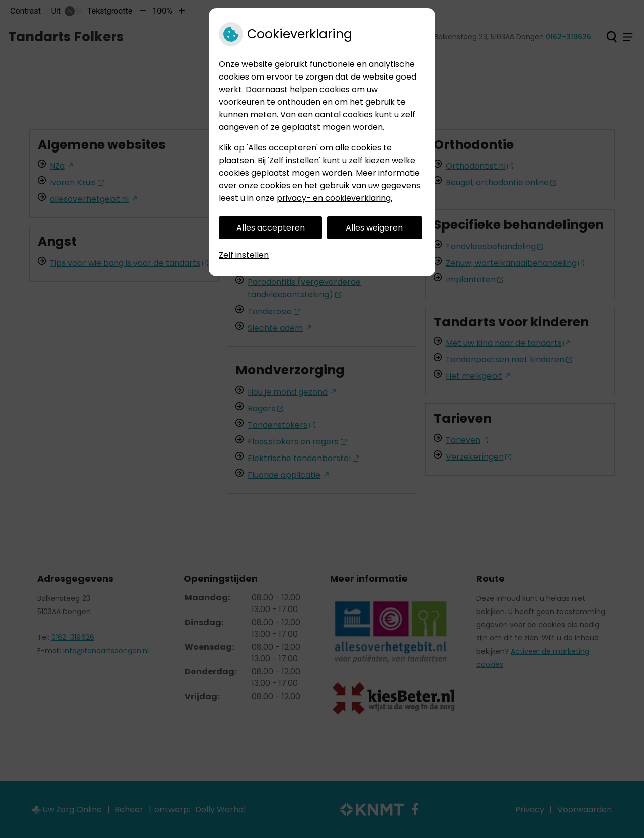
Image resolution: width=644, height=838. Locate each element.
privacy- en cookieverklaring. (335, 198)
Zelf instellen (244, 255)
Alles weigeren (374, 228)
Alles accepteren (271, 228)
